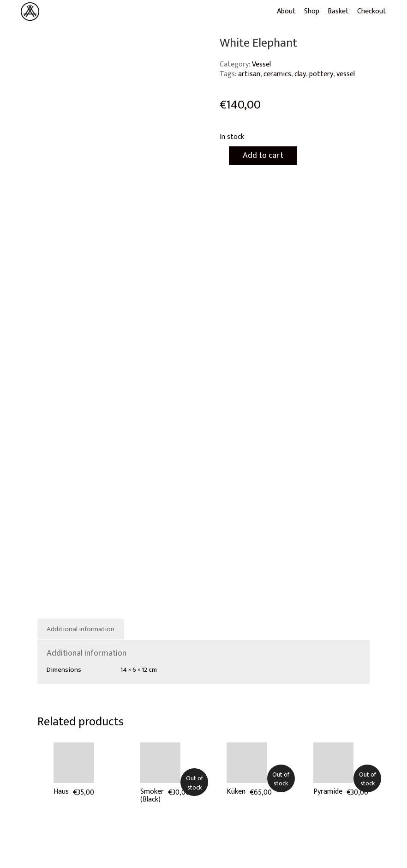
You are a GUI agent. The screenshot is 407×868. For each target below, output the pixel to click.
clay (300, 74)
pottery (321, 74)
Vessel (261, 64)
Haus (61, 792)
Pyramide (328, 792)
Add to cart (263, 156)
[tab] (81, 629)
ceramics (277, 74)
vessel (346, 74)
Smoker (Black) (152, 796)
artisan (249, 74)
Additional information (81, 629)
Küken (236, 792)
